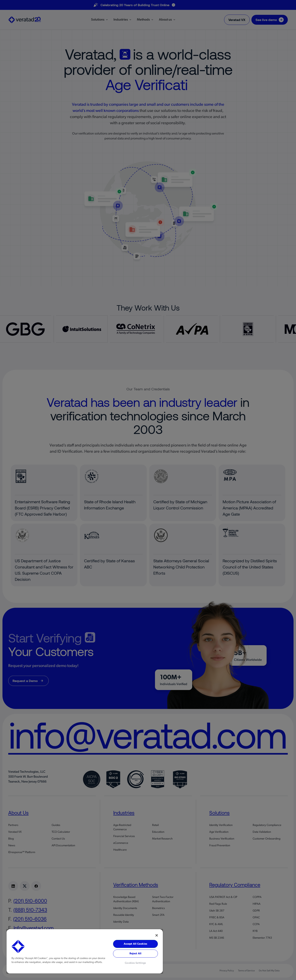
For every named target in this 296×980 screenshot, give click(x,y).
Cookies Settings (135, 963)
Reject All (135, 954)
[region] (85, 951)
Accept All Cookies (135, 944)
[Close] (157, 935)
